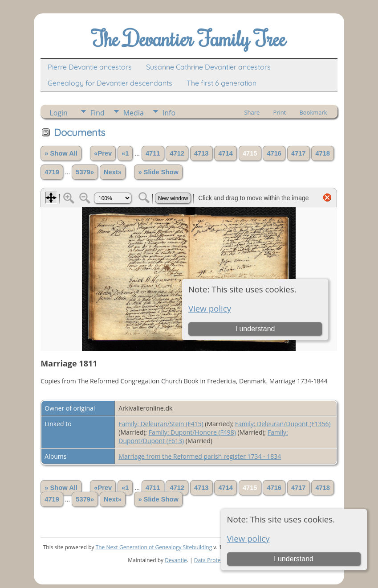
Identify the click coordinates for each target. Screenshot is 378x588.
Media (134, 113)
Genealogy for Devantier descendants (110, 83)
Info (169, 113)
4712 (177, 153)
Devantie (176, 560)
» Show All (61, 153)
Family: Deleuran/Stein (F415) (161, 424)
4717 (299, 153)
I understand (294, 559)
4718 (323, 153)
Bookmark (313, 112)
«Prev (103, 153)
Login (59, 113)
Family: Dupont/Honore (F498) (192, 432)
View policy (248, 538)
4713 (201, 153)
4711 (153, 153)
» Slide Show (158, 172)
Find (98, 113)
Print (279, 112)
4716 (274, 153)
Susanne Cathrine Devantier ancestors (208, 67)
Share (252, 112)
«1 (125, 153)
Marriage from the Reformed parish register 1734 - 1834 (200, 456)
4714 (226, 153)
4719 (52, 172)
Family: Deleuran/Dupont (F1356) (283, 424)
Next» (113, 172)
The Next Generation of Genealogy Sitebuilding (154, 547)
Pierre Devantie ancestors (90, 67)
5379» (85, 172)
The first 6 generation (222, 83)
